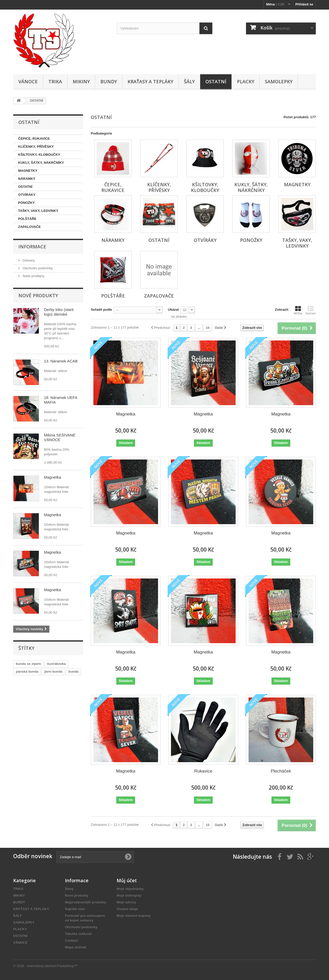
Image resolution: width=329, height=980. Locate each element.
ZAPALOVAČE (29, 227)
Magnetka (53, 477)
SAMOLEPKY (279, 81)
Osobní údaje (127, 909)
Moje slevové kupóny (134, 916)
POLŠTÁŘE (27, 219)
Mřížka (298, 310)
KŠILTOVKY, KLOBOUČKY (39, 155)
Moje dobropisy (129, 896)
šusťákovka (57, 664)
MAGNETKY (28, 171)
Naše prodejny (33, 276)
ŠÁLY (189, 81)
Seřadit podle (101, 310)
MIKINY (81, 81)
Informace (32, 247)
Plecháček (281, 771)
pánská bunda (27, 671)
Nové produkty (38, 295)
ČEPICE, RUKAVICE (34, 139)
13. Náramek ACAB (61, 361)
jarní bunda (53, 671)
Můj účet (127, 880)
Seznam (311, 310)
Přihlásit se (304, 4)
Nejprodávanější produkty (86, 902)
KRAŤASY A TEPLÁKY (150, 81)
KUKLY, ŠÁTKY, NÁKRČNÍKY (41, 163)
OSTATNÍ (216, 81)
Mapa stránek (76, 947)
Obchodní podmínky (37, 268)
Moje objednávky (130, 889)
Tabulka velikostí (78, 934)
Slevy (69, 889)
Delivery (28, 260)
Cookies (72, 941)
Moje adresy (126, 902)
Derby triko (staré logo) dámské (59, 312)
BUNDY (109, 81)
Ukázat (173, 310)
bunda (73, 671)
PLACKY (246, 81)
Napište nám (75, 909)
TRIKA (55, 81)
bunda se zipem (28, 664)
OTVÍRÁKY (27, 195)
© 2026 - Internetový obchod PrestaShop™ (45, 966)
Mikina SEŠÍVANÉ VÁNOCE (60, 437)
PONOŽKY (26, 203)
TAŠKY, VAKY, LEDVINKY (38, 211)
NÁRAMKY (27, 179)
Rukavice (203, 771)
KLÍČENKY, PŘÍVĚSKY (36, 147)
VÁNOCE (28, 81)
